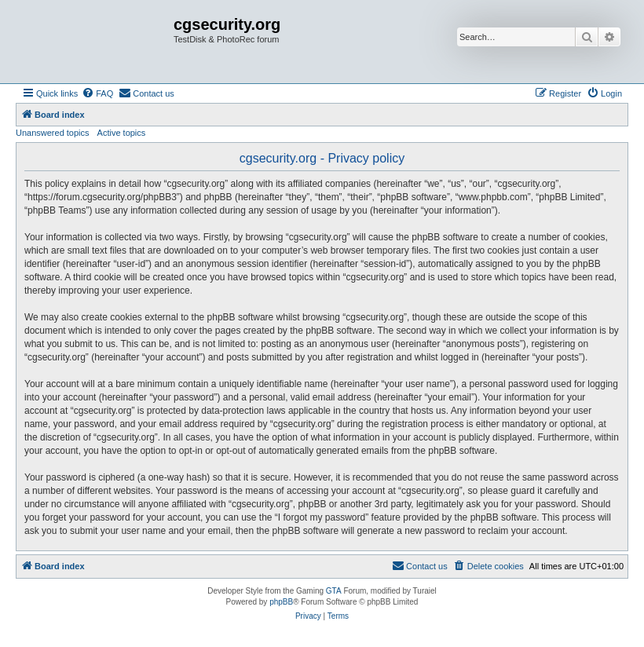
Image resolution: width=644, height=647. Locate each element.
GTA (334, 591)
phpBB (281, 602)
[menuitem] (97, 93)
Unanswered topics (53, 133)
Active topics (122, 133)
